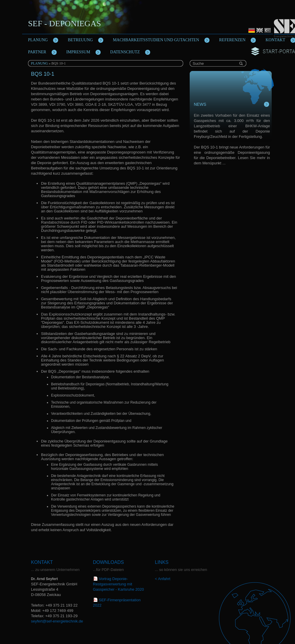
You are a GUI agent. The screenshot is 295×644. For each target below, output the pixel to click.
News (200, 104)
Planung (39, 63)
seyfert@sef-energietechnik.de (57, 621)
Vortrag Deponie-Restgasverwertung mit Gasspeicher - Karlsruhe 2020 (118, 584)
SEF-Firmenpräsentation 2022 (117, 603)
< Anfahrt (163, 579)
